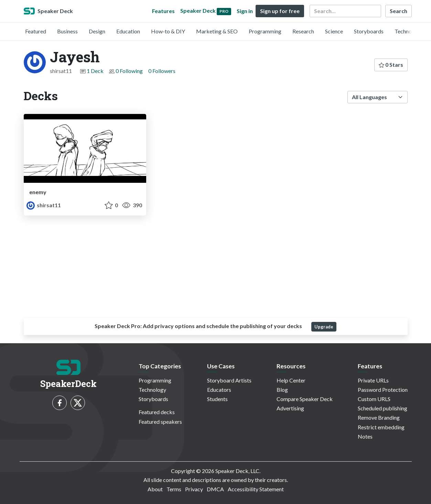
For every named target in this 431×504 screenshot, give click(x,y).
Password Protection (383, 390)
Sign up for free (280, 11)
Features (163, 11)
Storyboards (369, 31)
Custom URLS (374, 399)
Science (334, 31)
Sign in (245, 11)
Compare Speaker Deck (305, 399)
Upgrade (324, 327)
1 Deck (95, 71)
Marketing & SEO (217, 31)
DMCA (215, 489)
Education (128, 31)
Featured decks (157, 412)
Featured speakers (160, 422)
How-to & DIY (168, 31)
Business (67, 31)
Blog (282, 390)
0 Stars (391, 65)
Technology (408, 31)
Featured (36, 31)
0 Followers (162, 71)
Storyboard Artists (229, 380)
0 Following (129, 71)
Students (217, 399)
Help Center (291, 380)
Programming (265, 31)
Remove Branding (379, 417)
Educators (219, 390)
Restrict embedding (381, 427)
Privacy (194, 489)
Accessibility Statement (256, 489)
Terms (174, 489)
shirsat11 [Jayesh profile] (44, 205)
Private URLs (373, 380)
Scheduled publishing (382, 408)
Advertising (290, 408)
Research (303, 31)
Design (97, 31)
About (155, 489)
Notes (365, 436)
